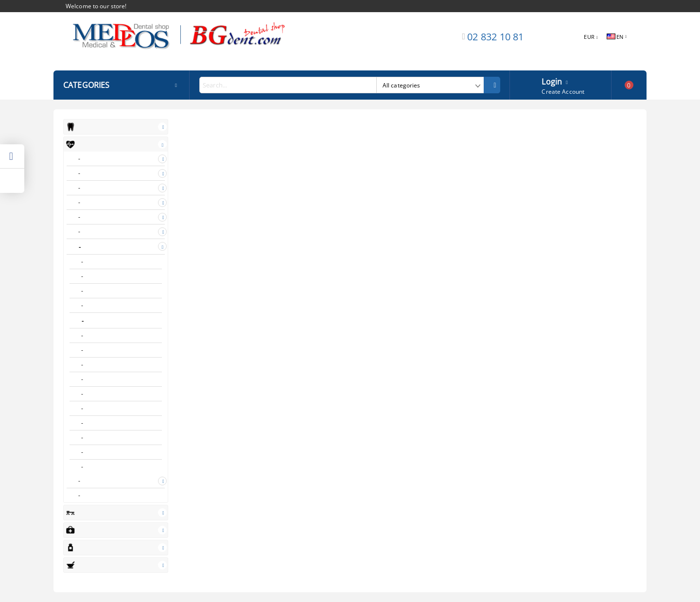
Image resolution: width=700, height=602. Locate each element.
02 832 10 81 (495, 37)
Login (552, 81)
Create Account (563, 92)
